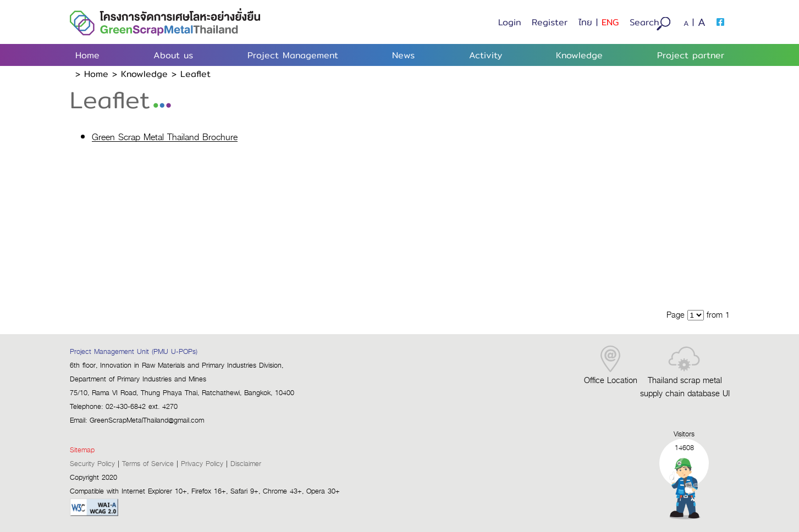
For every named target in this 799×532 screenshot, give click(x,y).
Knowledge (144, 74)
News (403, 55)
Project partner (691, 55)
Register (550, 22)
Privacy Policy (202, 464)
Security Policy (92, 464)
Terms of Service (148, 464)
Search (650, 23)
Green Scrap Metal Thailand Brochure (165, 138)
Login (509, 22)
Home (87, 55)
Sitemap (82, 450)
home (96, 74)
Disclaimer (246, 464)
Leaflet (195, 74)
